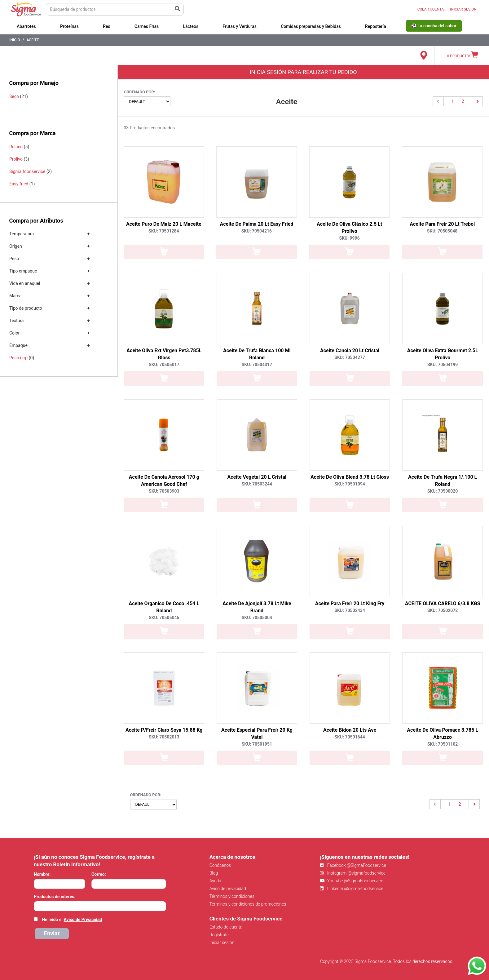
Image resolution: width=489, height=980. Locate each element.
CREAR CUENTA (431, 9)
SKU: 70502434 (350, 610)
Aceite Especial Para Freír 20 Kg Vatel (257, 734)
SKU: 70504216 (257, 231)
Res (107, 26)
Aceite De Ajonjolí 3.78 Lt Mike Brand (257, 607)
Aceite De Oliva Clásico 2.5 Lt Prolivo (349, 228)
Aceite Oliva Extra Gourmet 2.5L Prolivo (443, 354)
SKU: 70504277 (350, 357)
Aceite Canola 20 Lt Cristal (350, 350)
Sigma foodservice (27, 171)
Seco (14, 96)
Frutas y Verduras (240, 26)
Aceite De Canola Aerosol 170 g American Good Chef (164, 481)
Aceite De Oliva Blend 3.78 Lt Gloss (350, 477)
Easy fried (19, 184)
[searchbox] (37, 906)
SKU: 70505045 (164, 618)
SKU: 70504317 (257, 365)
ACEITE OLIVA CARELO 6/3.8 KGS (443, 603)
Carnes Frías (147, 26)
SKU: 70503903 (164, 491)
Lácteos (191, 26)
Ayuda (215, 881)
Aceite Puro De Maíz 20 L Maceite (164, 224)
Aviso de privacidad (228, 889)
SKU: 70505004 (257, 618)
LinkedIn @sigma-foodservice (352, 889)
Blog (214, 873)
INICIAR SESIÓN (463, 9)
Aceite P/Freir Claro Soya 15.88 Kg (164, 730)
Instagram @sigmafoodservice (353, 873)
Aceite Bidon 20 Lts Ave (350, 730)
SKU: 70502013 (164, 737)
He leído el (72, 920)
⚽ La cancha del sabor (434, 26)
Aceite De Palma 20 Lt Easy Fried (256, 224)
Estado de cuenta (226, 927)
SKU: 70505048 (442, 231)
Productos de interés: (55, 897)
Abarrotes (26, 26)
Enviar (52, 933)
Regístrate (219, 935)
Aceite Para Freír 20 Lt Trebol (442, 224)
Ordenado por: (140, 92)
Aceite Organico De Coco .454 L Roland (164, 607)
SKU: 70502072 (443, 610)
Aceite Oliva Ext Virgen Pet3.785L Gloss (164, 354)
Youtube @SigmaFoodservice (351, 881)
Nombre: (42, 874)
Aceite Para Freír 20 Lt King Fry (350, 603)
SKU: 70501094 (350, 484)
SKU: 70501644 (350, 737)
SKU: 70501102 (443, 744)
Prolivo (16, 159)
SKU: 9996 (349, 238)
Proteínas (69, 26)
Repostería (376, 26)
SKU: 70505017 (164, 365)
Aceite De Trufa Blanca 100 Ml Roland (257, 354)
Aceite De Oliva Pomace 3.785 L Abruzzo (443, 734)
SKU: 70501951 (257, 744)
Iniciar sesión (222, 942)
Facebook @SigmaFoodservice (353, 865)
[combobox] (100, 906)
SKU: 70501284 (164, 231)
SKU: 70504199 (443, 365)
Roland (16, 147)
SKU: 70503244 (257, 484)
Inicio (15, 40)
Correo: (99, 874)
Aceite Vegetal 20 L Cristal (257, 477)
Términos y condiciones (232, 896)
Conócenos (220, 865)
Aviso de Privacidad (83, 920)
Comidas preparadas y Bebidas (311, 26)
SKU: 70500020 (443, 491)
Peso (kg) (18, 358)
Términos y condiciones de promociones (248, 904)
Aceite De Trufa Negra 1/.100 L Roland (443, 481)
